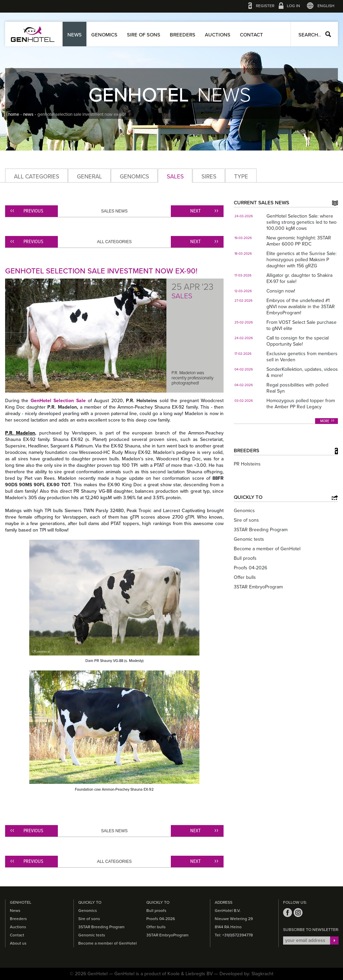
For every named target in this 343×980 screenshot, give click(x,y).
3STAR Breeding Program (261, 530)
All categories (37, 177)
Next (195, 211)
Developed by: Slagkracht (246, 974)
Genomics (104, 35)
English (326, 6)
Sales (175, 177)
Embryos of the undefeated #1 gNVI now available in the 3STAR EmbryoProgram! (301, 307)
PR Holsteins (247, 464)
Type (241, 177)
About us (18, 943)
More (325, 421)
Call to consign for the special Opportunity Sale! (298, 341)
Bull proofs (245, 558)
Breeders (183, 35)
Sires (209, 177)
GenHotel (33, 34)
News (75, 35)
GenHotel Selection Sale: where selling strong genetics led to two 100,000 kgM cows (301, 222)
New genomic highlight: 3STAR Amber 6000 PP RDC (299, 241)
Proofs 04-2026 (250, 568)
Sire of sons (144, 35)
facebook (288, 913)
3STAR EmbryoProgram (258, 587)
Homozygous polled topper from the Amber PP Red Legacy (301, 404)
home (14, 114)
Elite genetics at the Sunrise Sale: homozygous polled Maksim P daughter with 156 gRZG (301, 260)
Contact (251, 35)
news (28, 114)
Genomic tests (249, 539)
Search (328, 34)
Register (265, 6)
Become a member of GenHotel (267, 549)
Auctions (218, 35)
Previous (33, 211)
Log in (293, 6)
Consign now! (281, 291)
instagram (298, 913)
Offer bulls (245, 577)
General (89, 177)
